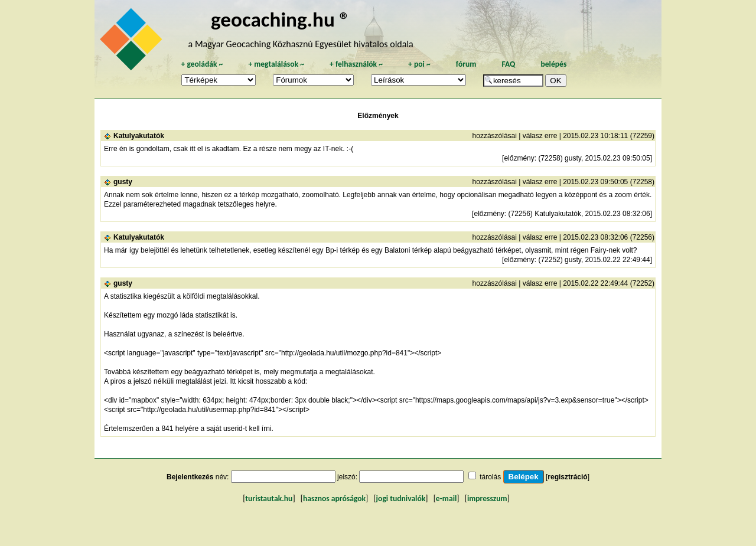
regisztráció (567, 477)
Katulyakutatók (139, 136)
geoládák (202, 64)
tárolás (490, 477)
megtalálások (276, 64)
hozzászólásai (495, 136)
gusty (123, 182)
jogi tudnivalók (401, 498)
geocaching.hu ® (281, 19)
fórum (466, 64)
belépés (553, 64)
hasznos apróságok (334, 498)
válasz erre (540, 136)
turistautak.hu (269, 498)
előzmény (519, 158)
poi (419, 64)
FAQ (508, 64)
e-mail (446, 498)
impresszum (487, 498)
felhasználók (356, 64)
